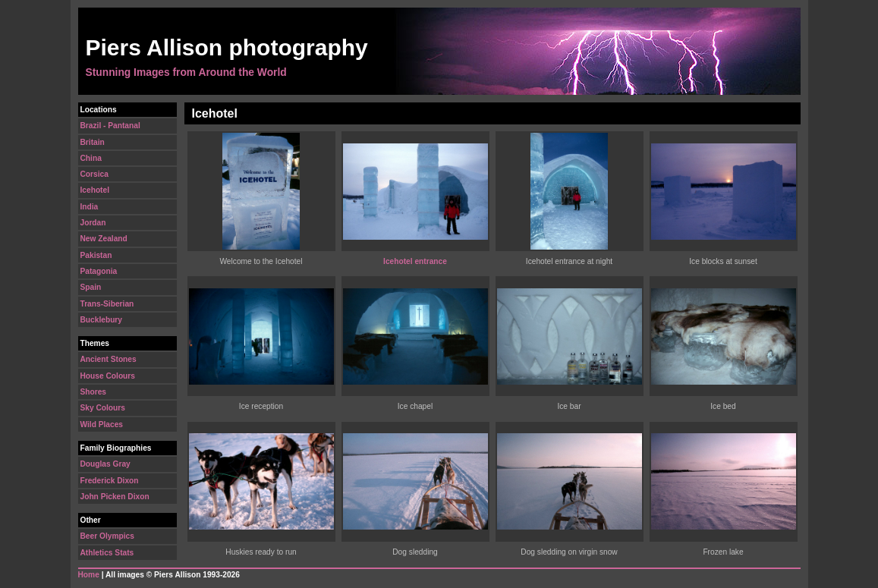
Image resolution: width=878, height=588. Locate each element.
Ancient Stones (109, 359)
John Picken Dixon (115, 497)
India (90, 207)
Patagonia (99, 271)
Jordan (93, 223)
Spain (91, 287)
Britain (93, 142)
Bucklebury (101, 320)
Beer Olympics (107, 536)
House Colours (108, 376)
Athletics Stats (107, 553)
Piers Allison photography (227, 47)
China (91, 158)
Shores (94, 392)
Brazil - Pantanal (110, 126)
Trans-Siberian (107, 304)
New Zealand (104, 239)
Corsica (94, 174)
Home (89, 575)
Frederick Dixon (110, 481)
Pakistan (96, 255)
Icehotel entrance (415, 261)
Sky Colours (103, 408)
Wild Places (102, 424)
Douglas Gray (105, 464)
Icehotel (95, 190)
